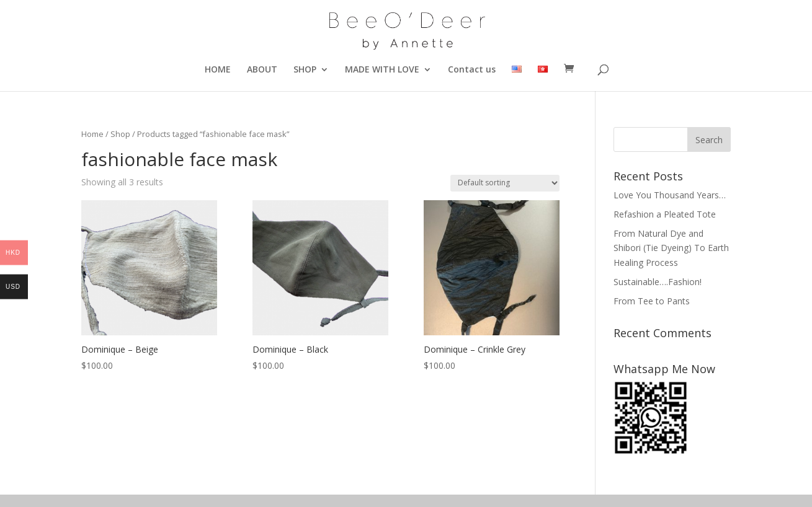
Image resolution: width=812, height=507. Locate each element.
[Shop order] (505, 183)
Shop (120, 134)
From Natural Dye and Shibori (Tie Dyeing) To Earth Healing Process (671, 248)
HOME (218, 70)
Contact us (472, 70)
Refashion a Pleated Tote (665, 214)
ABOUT (262, 70)
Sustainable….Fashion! (658, 282)
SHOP (305, 70)
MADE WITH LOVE (382, 70)
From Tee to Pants (652, 301)
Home (92, 134)
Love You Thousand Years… (670, 195)
